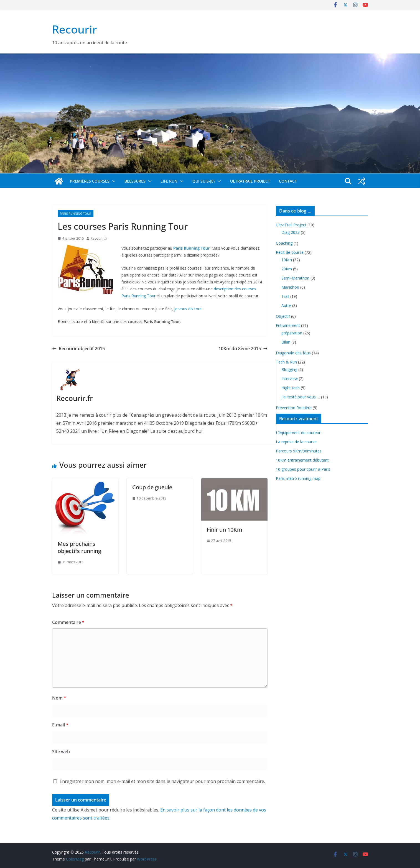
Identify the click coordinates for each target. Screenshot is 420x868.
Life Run (169, 181)
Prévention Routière (294, 408)
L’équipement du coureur (298, 433)
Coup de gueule (152, 487)
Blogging (289, 369)
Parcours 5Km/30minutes (299, 451)
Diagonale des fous (293, 353)
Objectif (283, 316)
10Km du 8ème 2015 (243, 349)
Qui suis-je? (204, 181)
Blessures (135, 181)
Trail (285, 296)
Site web (61, 752)
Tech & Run (286, 362)
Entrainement (288, 325)
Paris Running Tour (76, 214)
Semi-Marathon (295, 278)
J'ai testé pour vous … (301, 397)
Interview (290, 379)
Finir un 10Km (225, 530)
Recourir (75, 29)
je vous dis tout (188, 309)
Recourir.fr (99, 238)
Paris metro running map (298, 478)
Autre (286, 305)
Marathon (290, 287)
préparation (292, 333)
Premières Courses (90, 181)
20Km (287, 269)
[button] (113, 181)
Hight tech (291, 388)
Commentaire (68, 622)
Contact (288, 181)
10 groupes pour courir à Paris (303, 469)
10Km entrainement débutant (302, 460)
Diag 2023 (291, 232)
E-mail (60, 725)
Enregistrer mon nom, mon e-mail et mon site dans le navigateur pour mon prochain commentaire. (162, 781)
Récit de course (290, 252)
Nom (59, 698)
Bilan (286, 342)
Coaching (284, 243)
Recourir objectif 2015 (78, 349)
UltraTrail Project (250, 181)
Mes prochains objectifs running (79, 547)
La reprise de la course (296, 442)
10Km (287, 260)
